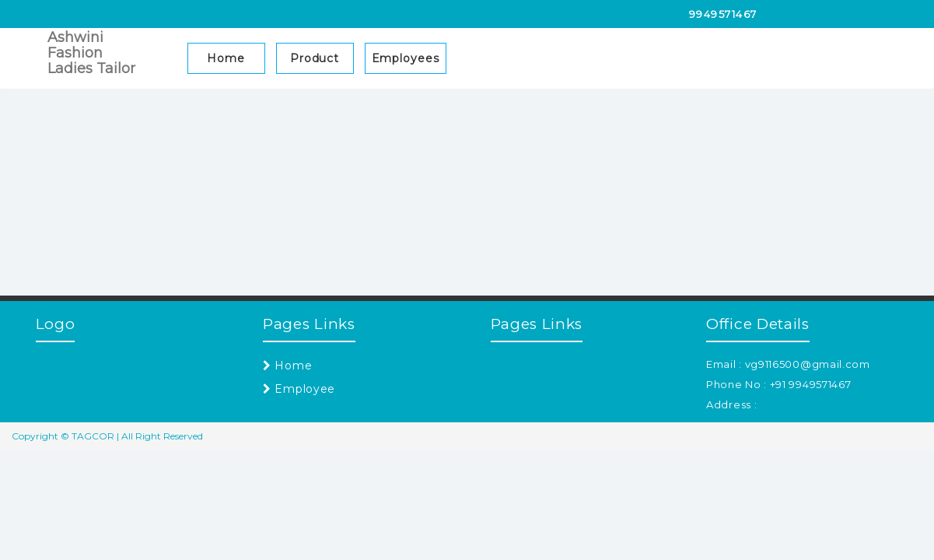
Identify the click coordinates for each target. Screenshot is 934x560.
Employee (299, 389)
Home (226, 58)
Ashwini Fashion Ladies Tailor (91, 53)
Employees (406, 58)
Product (315, 58)
